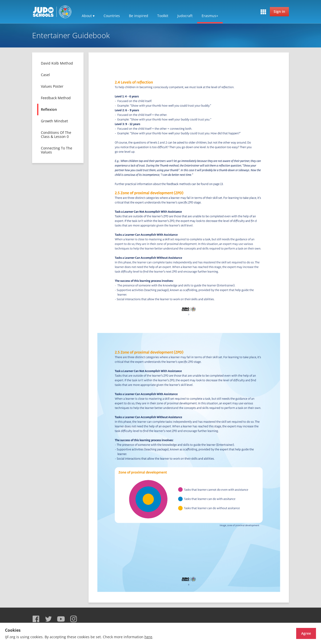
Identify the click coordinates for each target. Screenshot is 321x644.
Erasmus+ (210, 16)
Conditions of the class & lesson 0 (56, 135)
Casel (45, 75)
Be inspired (139, 16)
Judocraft (185, 16)
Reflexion (49, 109)
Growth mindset (54, 121)
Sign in (279, 11)
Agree (297, 633)
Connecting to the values (57, 150)
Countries (112, 16)
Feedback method (56, 98)
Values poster (52, 86)
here (148, 637)
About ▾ (88, 16)
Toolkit (163, 16)
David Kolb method (57, 63)
